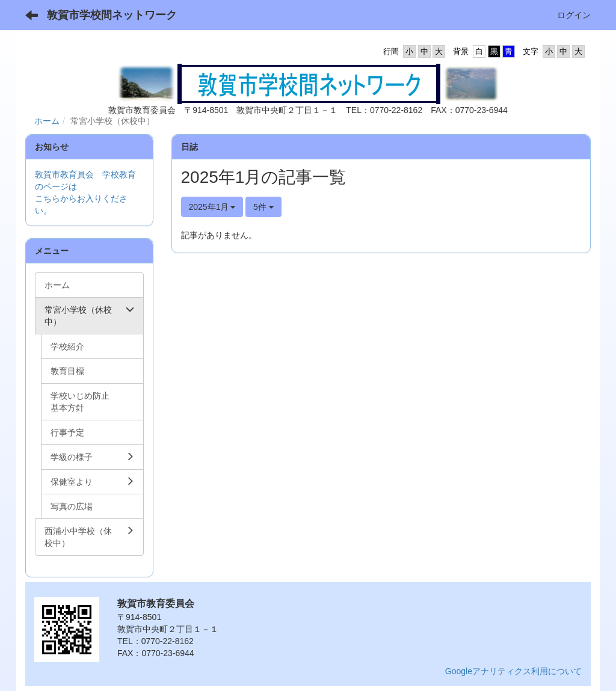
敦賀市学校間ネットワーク (112, 15)
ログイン (574, 15)
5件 (263, 207)
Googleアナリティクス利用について (513, 671)
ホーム (47, 121)
